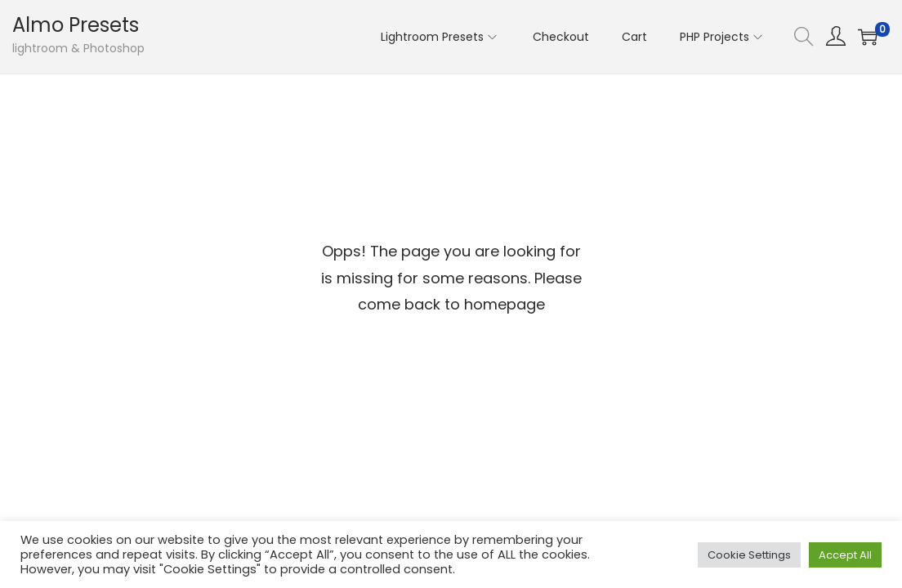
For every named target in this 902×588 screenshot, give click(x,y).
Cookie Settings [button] (749, 555)
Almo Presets (76, 25)
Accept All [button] (845, 555)
